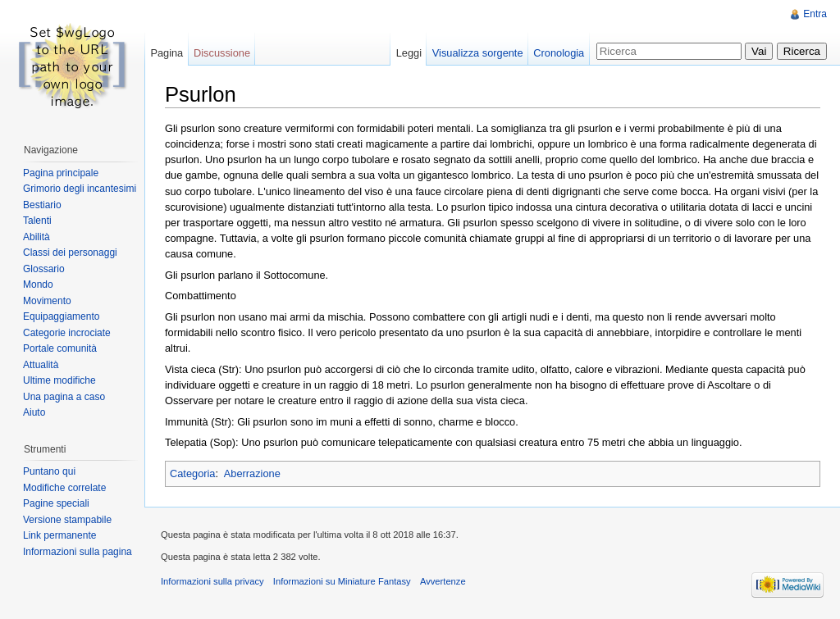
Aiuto (34, 412)
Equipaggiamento (61, 316)
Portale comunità (60, 348)
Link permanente (59, 535)
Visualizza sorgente (478, 53)
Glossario (44, 269)
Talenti (37, 221)
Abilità (37, 237)
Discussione (222, 53)
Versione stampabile (67, 520)
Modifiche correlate (64, 488)
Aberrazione (252, 473)
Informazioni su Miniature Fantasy (342, 581)
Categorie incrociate (67, 333)
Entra (815, 14)
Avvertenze (443, 581)
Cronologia (559, 53)
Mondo (38, 284)
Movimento (47, 301)
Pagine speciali (56, 503)
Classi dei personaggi (70, 253)
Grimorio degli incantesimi (80, 189)
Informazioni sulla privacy (212, 581)
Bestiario (42, 205)
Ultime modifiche (59, 380)
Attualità (41, 365)
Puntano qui (49, 471)
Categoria (193, 473)
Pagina (167, 53)
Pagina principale (61, 173)
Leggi (409, 53)
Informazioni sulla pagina (78, 552)
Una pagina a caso (64, 397)
